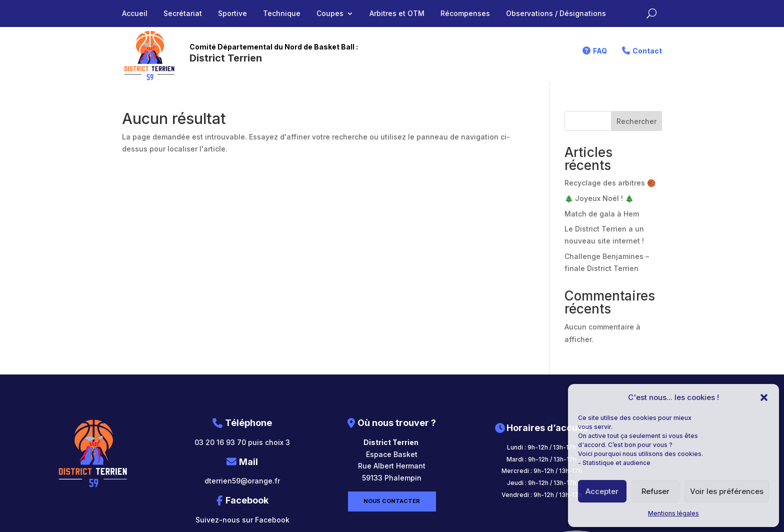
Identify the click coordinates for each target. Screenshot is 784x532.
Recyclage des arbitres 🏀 (610, 183)
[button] (764, 397)
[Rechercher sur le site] (651, 13)
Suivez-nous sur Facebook (242, 520)
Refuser (655, 491)
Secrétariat (183, 14)
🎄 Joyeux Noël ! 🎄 (599, 198)
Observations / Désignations (556, 14)
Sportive (232, 14)
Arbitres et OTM (397, 14)
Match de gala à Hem (602, 214)
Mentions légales (673, 513)
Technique (282, 14)
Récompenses (465, 14)
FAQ (600, 51)
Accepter (602, 491)
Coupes (330, 14)
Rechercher (636, 121)
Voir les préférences (727, 491)
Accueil (135, 14)
